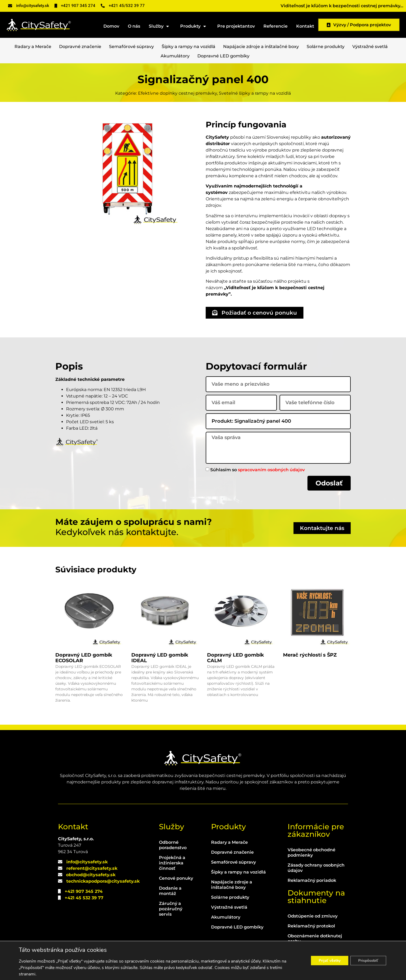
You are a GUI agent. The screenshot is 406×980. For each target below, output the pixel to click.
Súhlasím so (258, 469)
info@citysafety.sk (87, 862)
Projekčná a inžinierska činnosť (172, 863)
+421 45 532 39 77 (84, 898)
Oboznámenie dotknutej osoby (315, 939)
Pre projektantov (236, 26)
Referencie (275, 26)
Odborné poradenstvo (173, 845)
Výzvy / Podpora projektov (359, 25)
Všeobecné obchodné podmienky (311, 852)
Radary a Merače (33, 47)
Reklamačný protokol (311, 926)
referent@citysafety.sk (92, 868)
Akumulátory (175, 56)
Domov (111, 26)
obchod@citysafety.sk (91, 875)
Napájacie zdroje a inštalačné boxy (261, 47)
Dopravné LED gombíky (223, 56)
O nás (134, 26)
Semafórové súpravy (131, 47)
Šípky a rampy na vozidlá (189, 47)
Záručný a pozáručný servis (171, 909)
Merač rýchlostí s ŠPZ (310, 655)
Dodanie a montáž (170, 891)
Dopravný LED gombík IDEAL (160, 658)
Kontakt (305, 26)
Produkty (194, 26)
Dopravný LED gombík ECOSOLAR (84, 658)
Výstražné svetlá (370, 47)
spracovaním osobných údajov (271, 469)
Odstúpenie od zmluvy (313, 916)
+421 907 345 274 (84, 891)
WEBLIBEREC (247, 972)
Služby (160, 26)
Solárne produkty (326, 47)
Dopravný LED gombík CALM (235, 658)
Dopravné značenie (80, 47)
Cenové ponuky (176, 878)
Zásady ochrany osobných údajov (316, 868)
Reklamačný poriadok (312, 880)
